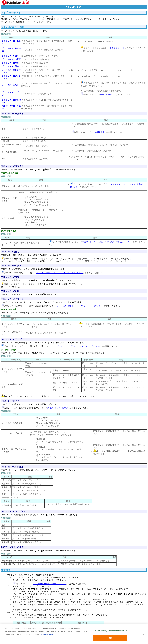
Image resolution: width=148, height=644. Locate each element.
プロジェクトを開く (10, 252)
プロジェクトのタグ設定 (12, 467)
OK (110, 638)
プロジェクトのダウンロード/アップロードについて (79, 306)
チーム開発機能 (107, 95)
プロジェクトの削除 (10, 291)
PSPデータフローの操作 (12, 547)
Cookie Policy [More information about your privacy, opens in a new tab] (47, 634)
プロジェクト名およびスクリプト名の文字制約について (106, 242)
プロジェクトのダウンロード (14, 299)
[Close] (143, 634)
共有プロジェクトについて (59, 408)
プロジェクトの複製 (10, 277)
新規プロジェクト (117, 48)
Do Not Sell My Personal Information (110, 631)
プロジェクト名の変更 (11, 266)
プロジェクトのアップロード (14, 339)
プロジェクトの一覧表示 (12, 114)
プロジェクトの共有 (10, 401)
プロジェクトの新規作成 (12, 166)
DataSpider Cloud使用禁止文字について (49, 584)
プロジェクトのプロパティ (13, 511)
